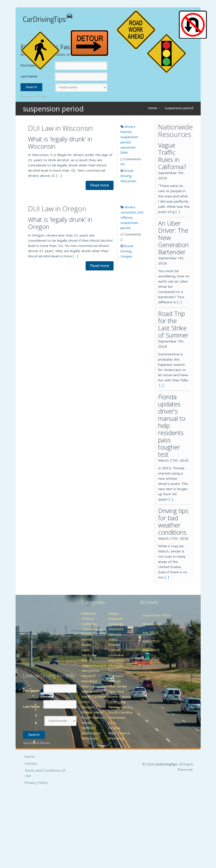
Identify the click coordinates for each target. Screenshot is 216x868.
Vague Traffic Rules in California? (172, 156)
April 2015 (151, 659)
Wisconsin (128, 181)
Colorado (116, 624)
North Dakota (120, 697)
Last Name (29, 77)
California (89, 624)
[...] (178, 212)
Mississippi (117, 671)
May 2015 (151, 650)
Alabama (89, 614)
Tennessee (117, 718)
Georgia (115, 634)
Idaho (113, 640)
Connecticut (92, 629)
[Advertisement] (54, 631)
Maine (86, 660)
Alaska (113, 614)
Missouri (88, 676)
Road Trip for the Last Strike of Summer (173, 324)
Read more (100, 185)
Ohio (85, 702)
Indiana (114, 645)
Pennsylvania (119, 707)
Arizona (88, 619)
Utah (112, 723)
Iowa (85, 650)
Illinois (86, 645)
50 (122, 164)
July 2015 (150, 633)
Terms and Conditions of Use (45, 773)
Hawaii (87, 640)
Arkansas (116, 619)
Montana (116, 676)
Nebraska (89, 681)
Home (153, 108)
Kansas (114, 650)
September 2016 (156, 615)
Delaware (116, 629)
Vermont (89, 728)
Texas (86, 723)
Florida (87, 634)
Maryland (116, 660)
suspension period (179, 108)
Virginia (114, 728)
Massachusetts (94, 666)
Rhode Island (92, 712)
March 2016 (153, 624)
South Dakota (93, 718)
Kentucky (89, 655)
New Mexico (92, 692)
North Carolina (93, 697)
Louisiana (116, 655)
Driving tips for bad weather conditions (173, 521)
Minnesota (90, 671)
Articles (31, 764)
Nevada (114, 681)
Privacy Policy (36, 783)
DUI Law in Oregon (57, 209)
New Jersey (118, 686)
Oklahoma (117, 702)
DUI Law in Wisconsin (60, 128)
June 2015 (151, 641)
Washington (91, 733)
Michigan (116, 666)
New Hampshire (95, 686)
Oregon (126, 257)
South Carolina (120, 712)
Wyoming (116, 738)
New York (116, 692)
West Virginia (119, 733)
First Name (31, 691)
